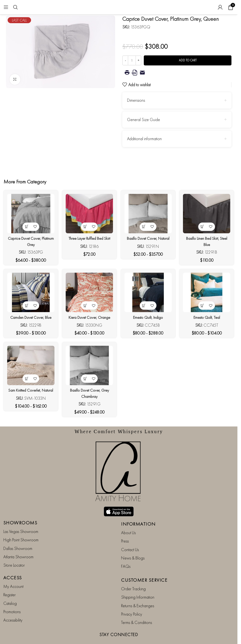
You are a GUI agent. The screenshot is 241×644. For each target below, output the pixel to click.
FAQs (126, 554)
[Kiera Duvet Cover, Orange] (89, 293)
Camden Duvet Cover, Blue (30, 316)
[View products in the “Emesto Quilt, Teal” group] (204, 305)
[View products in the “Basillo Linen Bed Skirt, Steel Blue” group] (204, 225)
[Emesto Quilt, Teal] (208, 293)
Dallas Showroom (18, 536)
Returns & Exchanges (138, 593)
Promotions (12, 599)
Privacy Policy (132, 601)
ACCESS (13, 565)
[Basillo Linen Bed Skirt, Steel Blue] (208, 213)
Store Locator (14, 553)
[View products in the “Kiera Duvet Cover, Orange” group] (85, 305)
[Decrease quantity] (125, 60)
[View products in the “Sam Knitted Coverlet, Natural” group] (25, 379)
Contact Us (130, 537)
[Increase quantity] (138, 60)
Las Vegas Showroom (21, 519)
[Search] (16, 7)
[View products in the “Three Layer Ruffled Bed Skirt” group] (85, 225)
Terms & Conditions (137, 610)
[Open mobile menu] (6, 7)
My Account (13, 574)
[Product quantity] (132, 60)
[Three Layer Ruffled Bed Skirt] (89, 213)
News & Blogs (133, 545)
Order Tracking (133, 576)
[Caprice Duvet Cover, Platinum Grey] (30, 213)
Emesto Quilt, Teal (208, 316)
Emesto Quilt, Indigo (148, 316)
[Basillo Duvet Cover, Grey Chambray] (89, 367)
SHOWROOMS (20, 510)
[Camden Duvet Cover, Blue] (30, 293)
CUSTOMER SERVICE (144, 567)
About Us (128, 520)
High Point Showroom (21, 527)
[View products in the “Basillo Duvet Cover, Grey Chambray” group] (85, 379)
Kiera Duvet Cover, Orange (89, 316)
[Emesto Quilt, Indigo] (148, 293)
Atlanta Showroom (18, 544)
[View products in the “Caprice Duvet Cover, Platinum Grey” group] (25, 225)
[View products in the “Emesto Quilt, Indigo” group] (144, 305)
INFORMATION (138, 511)
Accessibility (13, 608)
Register (10, 582)
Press (125, 528)
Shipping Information (138, 584)
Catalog (10, 591)
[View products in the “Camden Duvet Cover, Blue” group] (25, 305)
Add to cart (188, 60)
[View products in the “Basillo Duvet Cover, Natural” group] (144, 225)
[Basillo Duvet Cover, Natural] (148, 213)
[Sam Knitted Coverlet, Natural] (30, 367)
